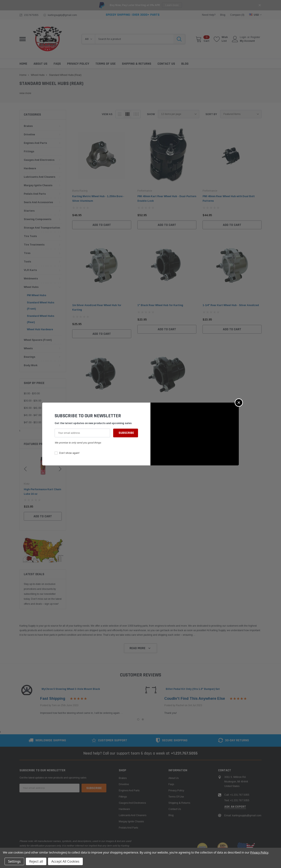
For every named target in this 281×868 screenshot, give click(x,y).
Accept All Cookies (65, 861)
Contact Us (175, 809)
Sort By (211, 114)
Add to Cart (43, 521)
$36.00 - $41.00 (32, 408)
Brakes (28, 126)
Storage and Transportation (42, 228)
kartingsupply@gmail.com (62, 15)
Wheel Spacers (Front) (38, 340)
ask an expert (235, 807)
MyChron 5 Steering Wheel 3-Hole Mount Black (71, 689)
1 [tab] (138, 719)
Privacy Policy (176, 790)
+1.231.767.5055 (184, 753)
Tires (27, 253)
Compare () (237, 15)
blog (223, 15)
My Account (247, 41)
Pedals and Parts (35, 194)
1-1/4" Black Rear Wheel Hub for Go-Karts (98, 414)
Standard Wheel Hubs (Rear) (41, 319)
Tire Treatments (34, 245)
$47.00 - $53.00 (32, 422)
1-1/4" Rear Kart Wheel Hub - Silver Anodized (231, 305)
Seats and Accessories (38, 202)
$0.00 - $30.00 (32, 393)
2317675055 (31, 15)
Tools (27, 262)
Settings (14, 861)
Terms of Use (176, 797)
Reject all (36, 861)
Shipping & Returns (179, 803)
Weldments (31, 279)
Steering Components (38, 219)
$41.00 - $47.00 (32, 415)
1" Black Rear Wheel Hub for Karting (160, 305)
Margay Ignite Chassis (38, 185)
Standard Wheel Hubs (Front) (41, 306)
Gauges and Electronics (39, 160)
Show (151, 114)
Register (255, 37)
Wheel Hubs (31, 287)
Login (243, 37)
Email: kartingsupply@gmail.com (243, 816)
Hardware (30, 168)
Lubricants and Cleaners (40, 177)
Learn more (172, 5)
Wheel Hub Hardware (40, 329)
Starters (29, 211)
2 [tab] (143, 719)
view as (107, 114)
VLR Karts (30, 270)
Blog (171, 815)
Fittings (29, 151)
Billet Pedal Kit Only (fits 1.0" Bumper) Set (193, 689)
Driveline (29, 135)
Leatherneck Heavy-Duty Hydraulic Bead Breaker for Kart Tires (41, 494)
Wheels (28, 348)
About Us (174, 778)
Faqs (171, 784)
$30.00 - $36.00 (32, 401)
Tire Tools (30, 236)
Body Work (31, 365)
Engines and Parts (35, 143)
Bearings (29, 357)
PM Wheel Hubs (37, 295)
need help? (209, 15)
